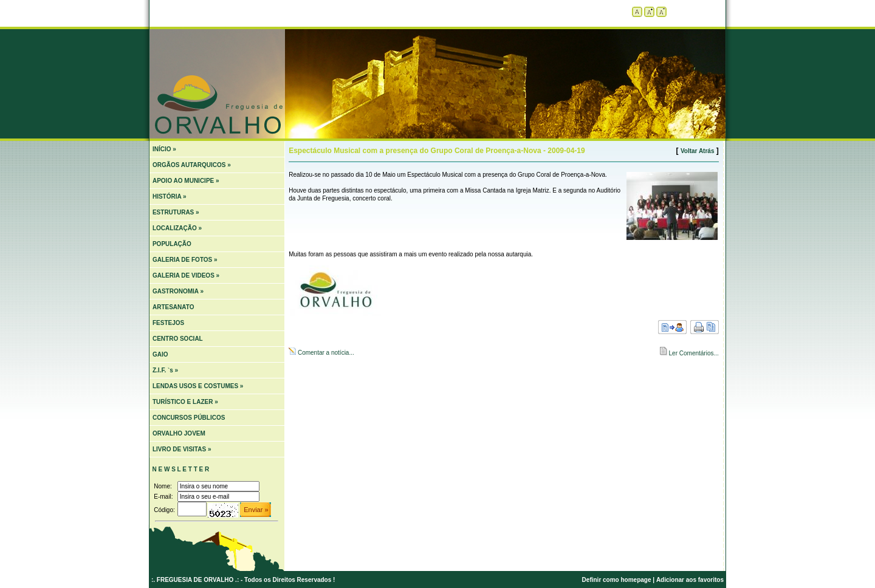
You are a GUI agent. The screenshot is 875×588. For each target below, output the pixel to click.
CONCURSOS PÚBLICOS (189, 418)
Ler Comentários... (693, 353)
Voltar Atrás (698, 151)
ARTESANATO (173, 307)
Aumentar (649, 12)
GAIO (160, 354)
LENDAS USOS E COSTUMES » (198, 386)
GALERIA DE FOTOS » (185, 260)
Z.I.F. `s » (165, 370)
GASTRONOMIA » (178, 291)
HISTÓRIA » (170, 197)
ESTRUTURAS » (176, 212)
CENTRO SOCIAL (178, 339)
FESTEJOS (168, 323)
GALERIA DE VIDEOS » (186, 275)
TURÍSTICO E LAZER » (185, 402)
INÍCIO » (164, 149)
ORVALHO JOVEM (179, 433)
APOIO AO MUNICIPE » (186, 181)
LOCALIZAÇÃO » (177, 228)
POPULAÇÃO (172, 244)
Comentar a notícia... (325, 353)
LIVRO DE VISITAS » (182, 449)
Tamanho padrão (637, 12)
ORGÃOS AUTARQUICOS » (192, 165)
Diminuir (661, 12)
